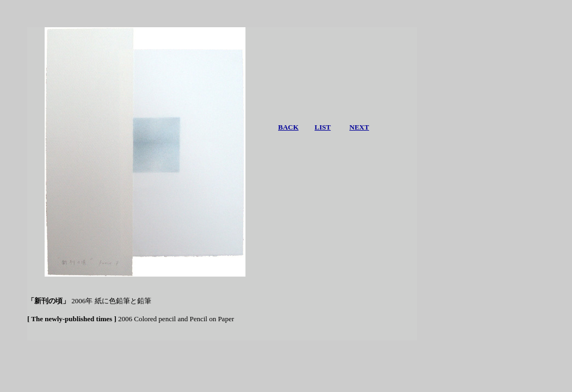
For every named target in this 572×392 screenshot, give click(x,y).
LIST (323, 127)
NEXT (359, 127)
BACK (288, 127)
